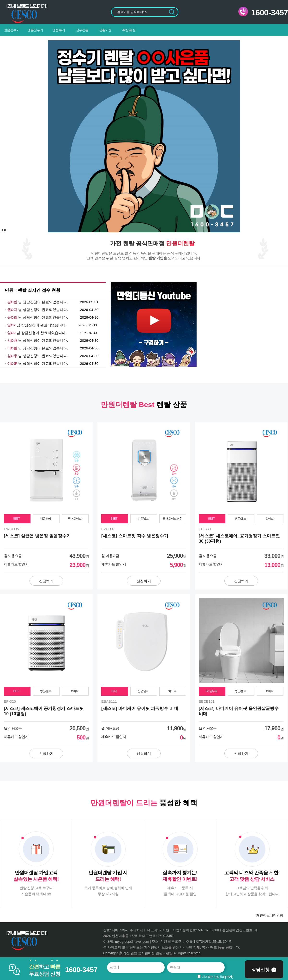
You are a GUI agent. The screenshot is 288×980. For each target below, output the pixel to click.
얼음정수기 (12, 30)
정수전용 (82, 30)
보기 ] (230, 977)
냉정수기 (59, 30)
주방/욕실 (129, 30)
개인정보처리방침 (270, 915)
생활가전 (105, 30)
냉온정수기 (35, 30)
